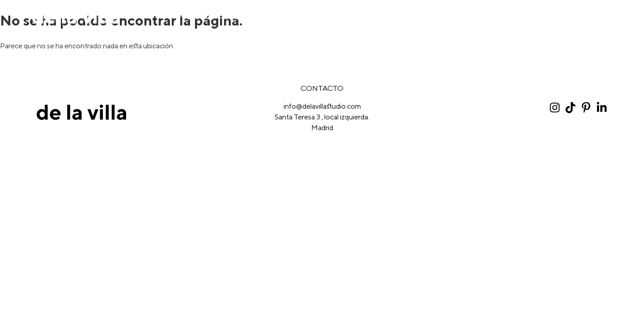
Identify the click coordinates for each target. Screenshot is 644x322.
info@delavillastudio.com (322, 106)
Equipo (237, 17)
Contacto (594, 17)
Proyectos (196, 17)
